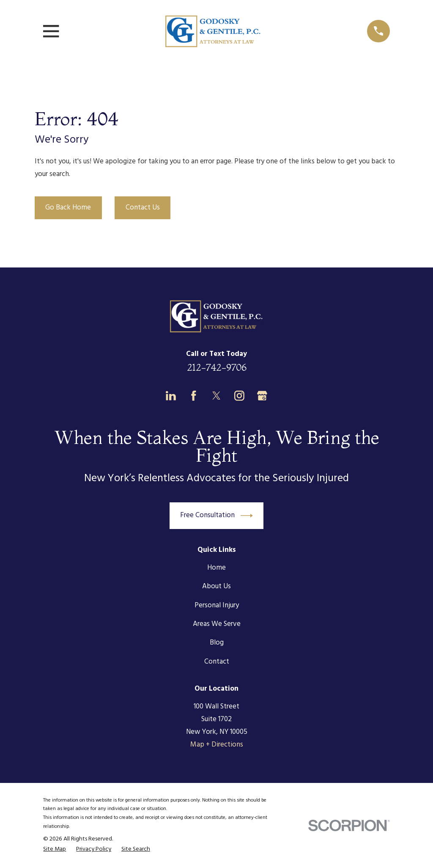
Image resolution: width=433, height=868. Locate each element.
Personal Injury (217, 605)
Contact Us (143, 208)
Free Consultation (216, 516)
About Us (216, 586)
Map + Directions (217, 745)
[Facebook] (194, 396)
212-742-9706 (217, 367)
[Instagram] (239, 396)
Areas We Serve (217, 624)
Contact (217, 662)
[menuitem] (55, 850)
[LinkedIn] (171, 396)
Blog (217, 643)
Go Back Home (68, 208)
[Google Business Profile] (262, 396)
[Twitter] (216, 396)
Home (216, 568)
